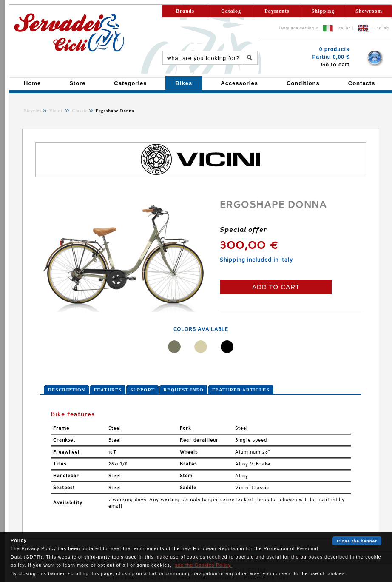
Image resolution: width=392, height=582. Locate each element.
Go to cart (335, 65)
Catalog (231, 11)
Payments (277, 11)
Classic (79, 111)
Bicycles (32, 111)
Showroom (369, 11)
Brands (185, 11)
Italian (345, 28)
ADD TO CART (276, 287)
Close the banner (357, 541)
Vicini (57, 111)
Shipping (323, 11)
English (381, 28)
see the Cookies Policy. (204, 565)
